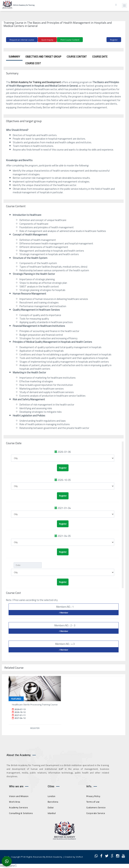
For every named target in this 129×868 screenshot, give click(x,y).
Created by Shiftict (74, 857)
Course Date (100, 57)
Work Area (15, 802)
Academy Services (18, 807)
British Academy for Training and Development (36, 82)
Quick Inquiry (47, 40)
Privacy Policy (93, 796)
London (52, 796)
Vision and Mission (19, 796)
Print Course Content (70, 40)
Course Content (77, 57)
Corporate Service (96, 813)
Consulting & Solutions (21, 813)
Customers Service (96, 807)
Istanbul (52, 813)
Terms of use (93, 802)
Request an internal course (22, 40)
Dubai (51, 807)
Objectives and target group (43, 57)
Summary (14, 57)
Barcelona (53, 802)
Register (114, 40)
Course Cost (33, 63)
